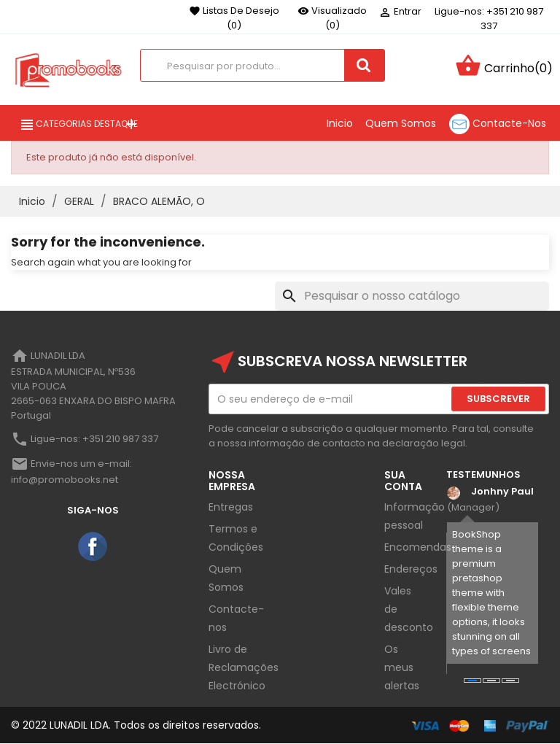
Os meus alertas (402, 667)
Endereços (411, 569)
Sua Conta (403, 480)
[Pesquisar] (412, 296)
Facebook (93, 547)
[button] (472, 681)
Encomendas (418, 547)
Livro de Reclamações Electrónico (244, 667)
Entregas (231, 507)
